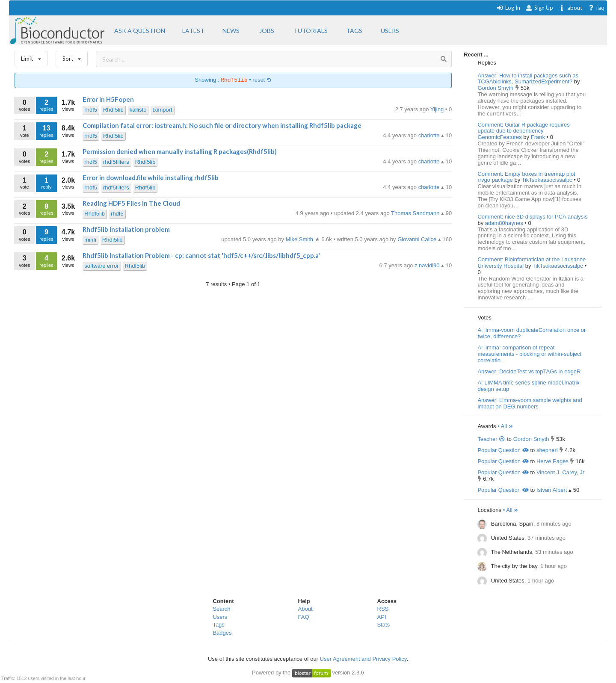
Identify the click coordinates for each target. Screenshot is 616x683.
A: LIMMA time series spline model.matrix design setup (528, 386)
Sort (72, 57)
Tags (218, 625)
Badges (222, 633)
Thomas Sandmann (416, 213)
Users (220, 617)
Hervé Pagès (552, 461)
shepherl (547, 450)
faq (596, 8)
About (305, 609)
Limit (31, 57)
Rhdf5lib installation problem (126, 229)
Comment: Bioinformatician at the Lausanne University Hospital (532, 263)
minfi (90, 240)
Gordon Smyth (496, 88)
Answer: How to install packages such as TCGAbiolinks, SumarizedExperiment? (528, 79)
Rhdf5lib (113, 110)
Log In (508, 8)
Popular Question (503, 450)
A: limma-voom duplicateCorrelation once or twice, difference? (532, 333)
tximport (162, 110)
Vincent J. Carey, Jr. (561, 472)
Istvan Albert (552, 490)
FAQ (304, 617)
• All (505, 426)
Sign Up (539, 8)
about (570, 8)
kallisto (138, 110)
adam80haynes (505, 223)
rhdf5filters (116, 162)
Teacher (491, 439)
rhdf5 (91, 110)
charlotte (430, 135)
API (382, 617)
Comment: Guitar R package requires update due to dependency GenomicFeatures (523, 131)
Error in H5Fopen (108, 99)
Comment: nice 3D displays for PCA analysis (532, 217)
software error (101, 266)
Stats (384, 625)
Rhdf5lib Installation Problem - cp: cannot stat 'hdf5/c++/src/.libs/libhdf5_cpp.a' (201, 255)
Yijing (438, 109)
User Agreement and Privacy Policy (363, 659)
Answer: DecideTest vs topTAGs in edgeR (529, 371)
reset (262, 80)
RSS (383, 609)
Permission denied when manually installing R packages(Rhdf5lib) (180, 151)
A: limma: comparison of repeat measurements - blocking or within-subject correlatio (529, 354)
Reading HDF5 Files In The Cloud (131, 203)
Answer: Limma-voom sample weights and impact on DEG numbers (530, 403)
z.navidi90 (428, 265)
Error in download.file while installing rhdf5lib (151, 177)
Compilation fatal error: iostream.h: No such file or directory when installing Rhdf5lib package (222, 125)
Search (221, 609)
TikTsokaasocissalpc (548, 180)
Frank (539, 137)
